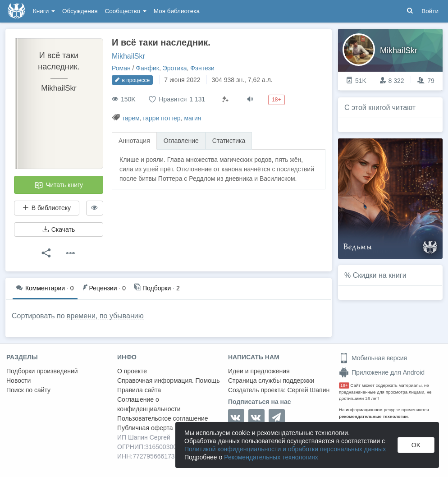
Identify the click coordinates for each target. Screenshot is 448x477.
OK (416, 445)
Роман (121, 68)
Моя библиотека (177, 11)
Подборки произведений (42, 371)
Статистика (229, 141)
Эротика (175, 68)
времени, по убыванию (105, 316)
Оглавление (181, 141)
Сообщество (126, 11)
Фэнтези (202, 68)
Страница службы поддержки (271, 381)
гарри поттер (162, 118)
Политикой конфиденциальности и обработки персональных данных (285, 449)
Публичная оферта (145, 428)
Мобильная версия (373, 358)
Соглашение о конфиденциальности (149, 404)
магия (192, 118)
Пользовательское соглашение (163, 418)
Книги (44, 11)
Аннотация (134, 141)
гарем (131, 118)
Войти (430, 11)
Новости (18, 381)
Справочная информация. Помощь (169, 381)
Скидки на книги (380, 275)
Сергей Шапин (308, 390)
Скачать (59, 229)
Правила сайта (139, 390)
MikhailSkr (128, 56)
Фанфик (147, 68)
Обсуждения (80, 11)
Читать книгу (59, 185)
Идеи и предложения (259, 371)
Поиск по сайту (28, 390)
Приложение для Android (382, 372)
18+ (344, 385)
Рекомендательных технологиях (271, 457)
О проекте (132, 371)
